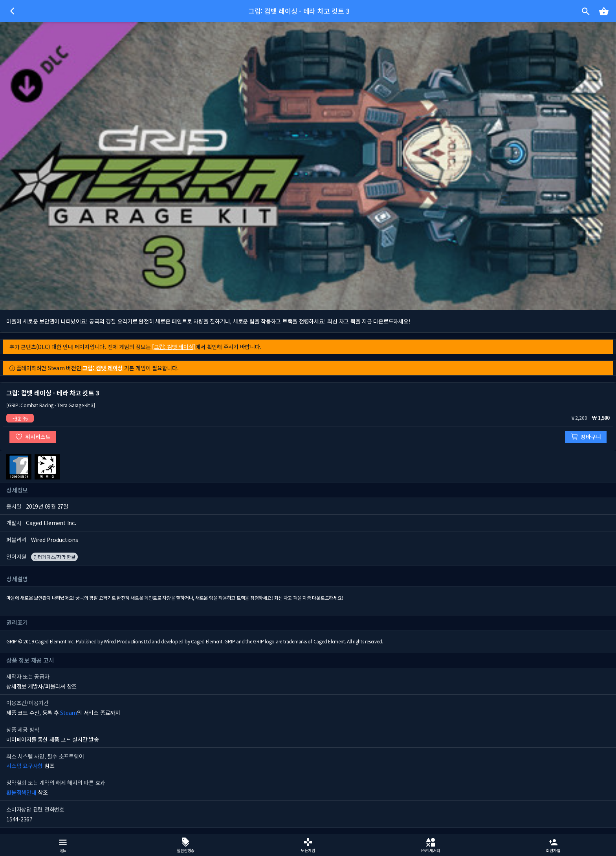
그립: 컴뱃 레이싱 (103, 368)
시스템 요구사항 (25, 766)
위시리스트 (33, 437)
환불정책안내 (21, 792)
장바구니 (586, 437)
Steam (69, 713)
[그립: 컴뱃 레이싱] (174, 347)
